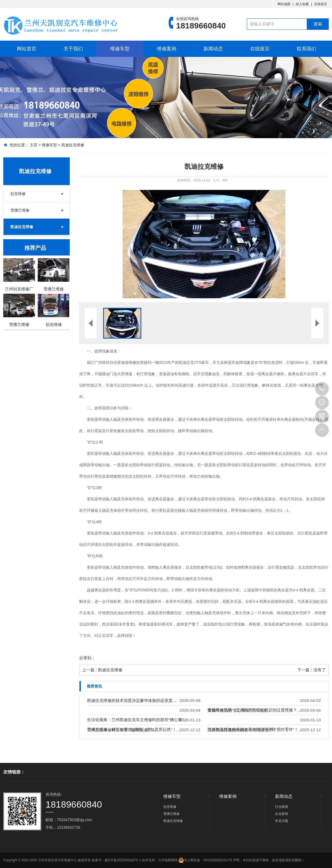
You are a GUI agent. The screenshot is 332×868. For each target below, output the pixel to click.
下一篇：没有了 (312, 670)
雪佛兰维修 (20, 210)
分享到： (87, 658)
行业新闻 (282, 807)
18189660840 (322, 389)
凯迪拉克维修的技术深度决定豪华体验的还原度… (132, 700)
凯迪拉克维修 (73, 145)
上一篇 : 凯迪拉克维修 (102, 670)
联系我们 (307, 49)
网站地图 (284, 4)
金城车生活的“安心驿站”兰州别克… (239, 710)
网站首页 (27, 49)
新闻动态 (213, 49)
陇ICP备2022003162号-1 (123, 860)
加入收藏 (302, 4)
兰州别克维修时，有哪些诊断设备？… (122, 730)
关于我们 (73, 49)
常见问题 (282, 821)
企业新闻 (282, 814)
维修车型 (120, 49)
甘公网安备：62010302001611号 (205, 860)
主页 (34, 145)
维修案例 (167, 49)
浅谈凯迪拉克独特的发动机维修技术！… (244, 730)
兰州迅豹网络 (168, 860)
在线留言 (321, 4)
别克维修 (18, 194)
